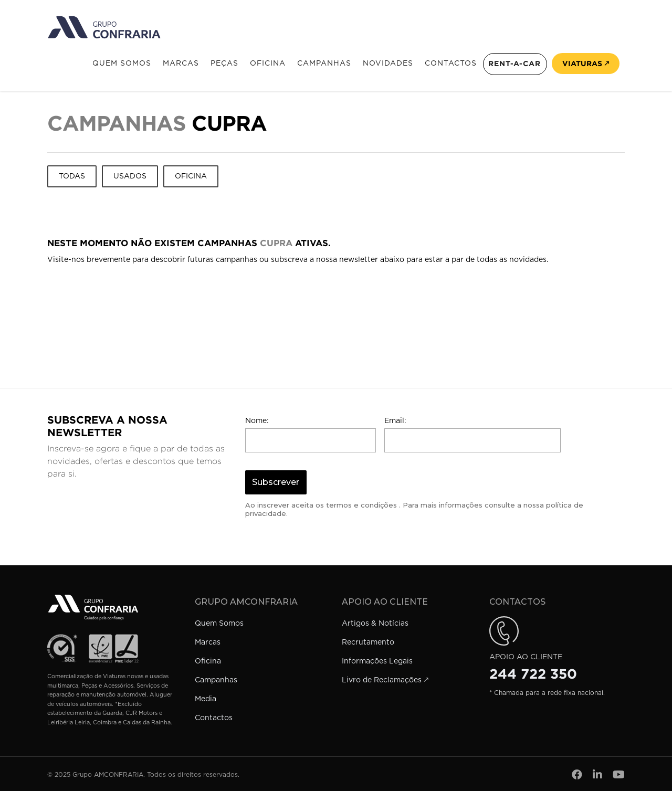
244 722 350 (533, 674)
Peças (224, 64)
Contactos (451, 64)
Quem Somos (122, 64)
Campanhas (324, 64)
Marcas (181, 64)
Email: (395, 421)
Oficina (268, 64)
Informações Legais (377, 661)
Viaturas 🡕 (586, 64)
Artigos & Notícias (375, 624)
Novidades (388, 64)
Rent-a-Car (514, 64)
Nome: (257, 421)
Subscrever (276, 482)
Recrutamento (368, 642)
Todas (72, 176)
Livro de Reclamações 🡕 (385, 680)
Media (206, 699)
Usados (130, 176)
